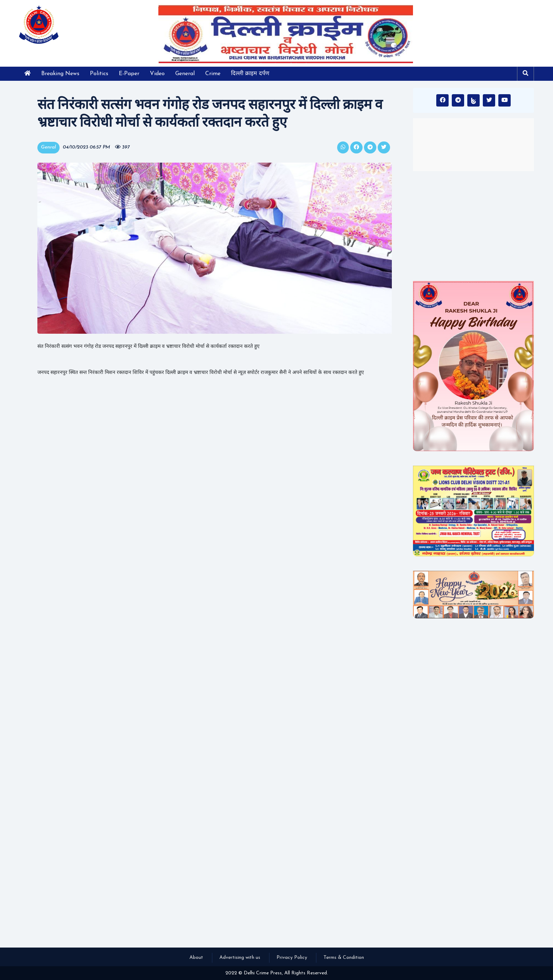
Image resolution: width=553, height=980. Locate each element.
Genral (48, 147)
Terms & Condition (344, 958)
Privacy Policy (292, 958)
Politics (99, 74)
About (196, 958)
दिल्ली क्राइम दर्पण (250, 74)
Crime (213, 74)
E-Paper (129, 74)
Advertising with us (240, 958)
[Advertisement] (473, 226)
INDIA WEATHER (473, 145)
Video (157, 74)
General (185, 74)
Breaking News (60, 74)
